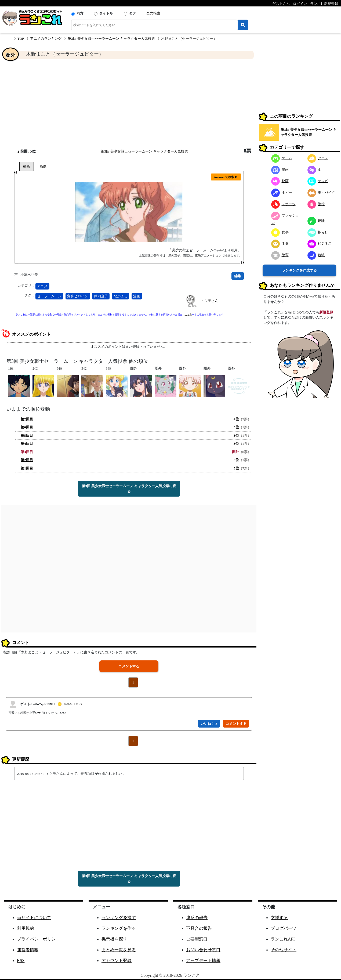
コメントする (129, 666)
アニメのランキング (46, 39)
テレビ (318, 181)
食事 (280, 232)
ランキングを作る (119, 928)
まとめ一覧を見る (119, 950)
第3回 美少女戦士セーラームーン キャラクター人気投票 (111, 39)
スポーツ (283, 204)
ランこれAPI (283, 939)
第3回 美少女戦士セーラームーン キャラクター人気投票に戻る (129, 489)
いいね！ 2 (209, 724)
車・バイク (321, 192)
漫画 (137, 296)
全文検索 (153, 13)
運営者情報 (28, 950)
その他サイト (284, 950)
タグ (132, 13)
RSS (21, 961)
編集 (238, 276)
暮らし (318, 232)
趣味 (316, 221)
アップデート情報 (203, 961)
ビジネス (320, 243)
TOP (21, 39)
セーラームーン (49, 296)
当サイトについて (34, 918)
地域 (316, 255)
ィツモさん (210, 301)
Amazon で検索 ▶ (226, 177)
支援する (279, 918)
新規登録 (326, 312)
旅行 (316, 204)
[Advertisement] (129, 104)
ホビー (282, 192)
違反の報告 (197, 918)
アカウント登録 (117, 961)
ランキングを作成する (299, 270)
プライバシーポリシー (38, 939)
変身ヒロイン (78, 296)
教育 (280, 255)
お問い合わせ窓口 (203, 950)
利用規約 (26, 928)
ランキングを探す (119, 918)
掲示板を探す (114, 939)
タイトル (106, 13)
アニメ (42, 286)
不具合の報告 (199, 928)
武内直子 (101, 296)
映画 (280, 181)
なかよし (121, 296)
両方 (80, 13)
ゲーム (282, 158)
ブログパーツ (284, 928)
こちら (188, 314)
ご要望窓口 (197, 939)
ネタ (280, 243)
